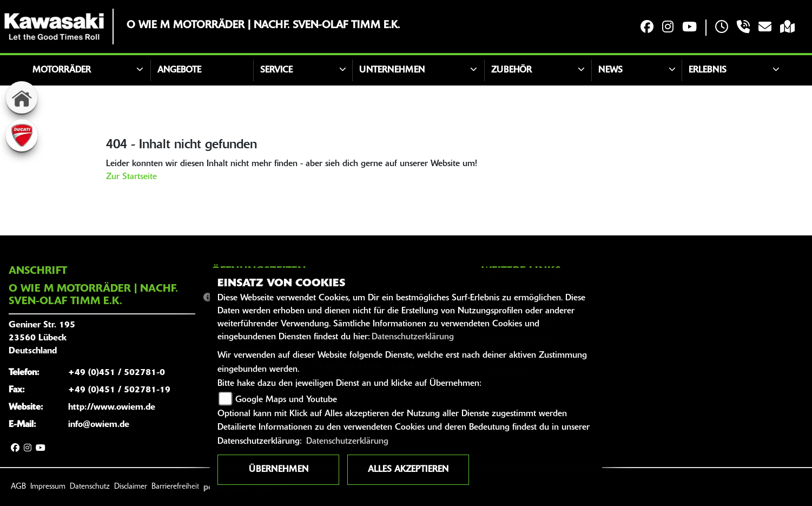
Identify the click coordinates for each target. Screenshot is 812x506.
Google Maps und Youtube (286, 400)
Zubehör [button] (511, 70)
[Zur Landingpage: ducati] (22, 135)
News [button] (610, 70)
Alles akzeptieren (408, 470)
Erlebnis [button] (708, 70)
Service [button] (276, 70)
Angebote (179, 70)
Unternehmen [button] (392, 70)
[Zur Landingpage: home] (22, 97)
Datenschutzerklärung (413, 337)
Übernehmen (279, 470)
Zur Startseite (131, 177)
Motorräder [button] (62, 70)
